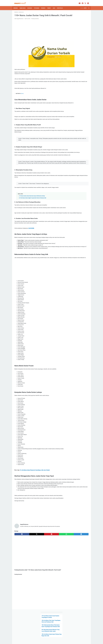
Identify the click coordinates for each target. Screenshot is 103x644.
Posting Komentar (35, 20)
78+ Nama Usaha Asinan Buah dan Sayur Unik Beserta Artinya (32, 210)
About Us (43, 639)
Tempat (50, 6)
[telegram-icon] (88, 2)
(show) (22, 97)
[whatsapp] (49, 561)
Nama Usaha (23, 6)
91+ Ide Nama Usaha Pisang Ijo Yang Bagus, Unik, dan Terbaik (35, 492)
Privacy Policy (55, 639)
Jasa (55, 6)
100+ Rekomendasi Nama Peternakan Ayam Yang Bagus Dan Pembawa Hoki (78, 26)
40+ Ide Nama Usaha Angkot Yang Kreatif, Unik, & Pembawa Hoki (33, 212)
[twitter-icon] (85, 2)
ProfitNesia (53, 642)
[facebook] (19, 561)
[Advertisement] (39, 32)
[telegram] (59, 561)
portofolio (61, 6)
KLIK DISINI (31, 246)
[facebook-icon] (82, 2)
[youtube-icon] (79, 2)
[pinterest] (39, 561)
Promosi (44, 6)
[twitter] (29, 561)
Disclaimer (48, 639)
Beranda (17, 6)
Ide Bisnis (31, 6)
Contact (60, 639)
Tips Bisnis (37, 6)
